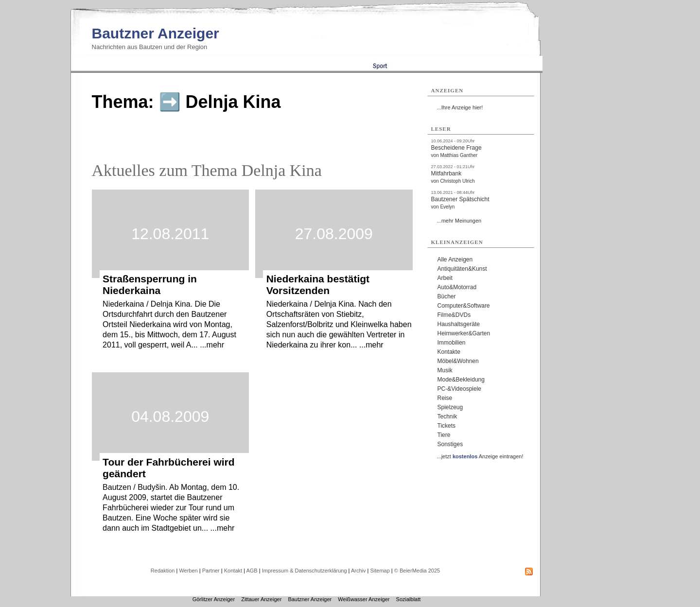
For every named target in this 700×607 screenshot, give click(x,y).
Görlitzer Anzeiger (214, 599)
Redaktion (163, 571)
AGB (252, 571)
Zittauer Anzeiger (261, 599)
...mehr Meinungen (459, 221)
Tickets (447, 426)
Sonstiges (450, 444)
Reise (445, 398)
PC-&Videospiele (460, 389)
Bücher (447, 296)
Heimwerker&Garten (464, 333)
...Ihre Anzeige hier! (460, 107)
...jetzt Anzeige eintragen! (480, 456)
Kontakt (233, 571)
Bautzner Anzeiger (156, 33)
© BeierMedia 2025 (417, 571)
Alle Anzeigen (455, 260)
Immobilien (452, 343)
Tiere (444, 435)
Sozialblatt (409, 599)
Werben (188, 571)
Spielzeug (450, 407)
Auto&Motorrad (457, 287)
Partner (211, 571)
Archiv (359, 571)
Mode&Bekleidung (461, 380)
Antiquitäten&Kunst (462, 269)
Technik (447, 416)
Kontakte (449, 352)
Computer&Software (464, 306)
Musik (445, 370)
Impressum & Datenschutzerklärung (305, 571)
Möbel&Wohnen (458, 361)
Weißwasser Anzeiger (364, 599)
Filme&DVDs (454, 315)
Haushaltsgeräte (459, 324)
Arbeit (445, 278)
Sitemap (380, 571)
